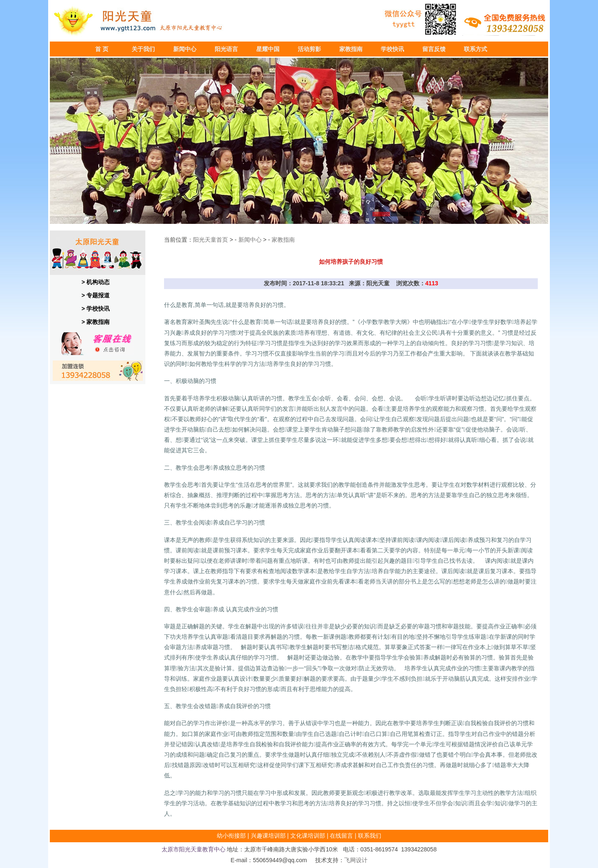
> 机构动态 (96, 282)
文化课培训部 (308, 836)
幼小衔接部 (231, 836)
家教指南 (283, 240)
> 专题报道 (96, 295)
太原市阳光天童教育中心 (194, 849)
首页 (222, 240)
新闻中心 (250, 240)
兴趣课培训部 (268, 836)
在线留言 (341, 836)
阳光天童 (205, 240)
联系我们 (370, 836)
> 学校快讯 (96, 309)
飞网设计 (356, 860)
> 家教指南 (96, 322)
